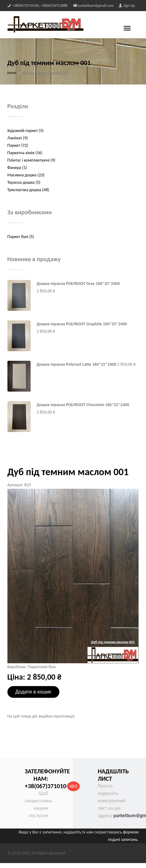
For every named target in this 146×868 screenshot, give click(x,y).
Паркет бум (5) (21, 237)
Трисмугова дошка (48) (28, 190)
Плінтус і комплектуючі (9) (31, 160)
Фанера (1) (17, 168)
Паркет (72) (18, 145)
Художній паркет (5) (26, 131)
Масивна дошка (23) (26, 175)
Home (12, 73)
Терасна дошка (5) (24, 182)
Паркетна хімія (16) (25, 153)
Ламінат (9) (18, 138)
